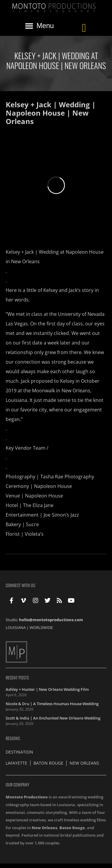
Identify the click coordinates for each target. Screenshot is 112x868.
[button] (39, 26)
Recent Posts (17, 678)
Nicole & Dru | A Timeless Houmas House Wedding (52, 704)
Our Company (17, 784)
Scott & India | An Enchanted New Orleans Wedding (53, 718)
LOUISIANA (16, 627)
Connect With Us (20, 585)
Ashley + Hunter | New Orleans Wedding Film (47, 689)
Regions (13, 738)
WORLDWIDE (41, 627)
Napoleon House (53, 486)
